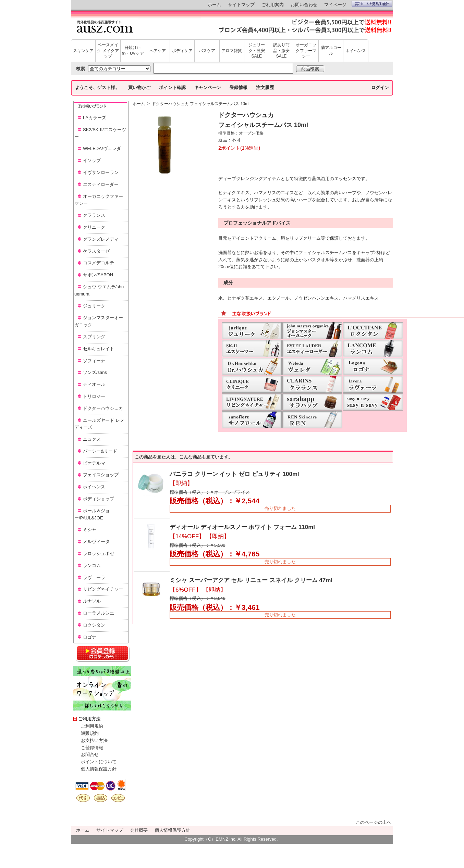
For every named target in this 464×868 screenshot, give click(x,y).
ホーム (214, 5)
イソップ (92, 160)
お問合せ (90, 754)
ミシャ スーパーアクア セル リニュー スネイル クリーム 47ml (251, 580)
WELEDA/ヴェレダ (102, 148)
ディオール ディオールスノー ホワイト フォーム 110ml (242, 527)
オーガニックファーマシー (306, 51)
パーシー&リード (100, 451)
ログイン (380, 87)
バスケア (207, 51)
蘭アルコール (331, 51)
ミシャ (90, 530)
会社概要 (139, 830)
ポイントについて (99, 762)
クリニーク (94, 227)
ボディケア (182, 51)
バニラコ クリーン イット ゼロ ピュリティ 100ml (234, 474)
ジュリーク (94, 306)
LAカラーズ (95, 118)
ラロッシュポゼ (99, 553)
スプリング (94, 337)
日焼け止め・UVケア (133, 51)
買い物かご (139, 87)
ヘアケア (158, 51)
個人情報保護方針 (99, 769)
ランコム (92, 565)
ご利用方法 (89, 719)
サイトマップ (241, 5)
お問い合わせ (304, 5)
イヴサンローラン (101, 172)
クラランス (94, 215)
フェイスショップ (101, 475)
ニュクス (92, 439)
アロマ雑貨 (232, 51)
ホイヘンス (356, 51)
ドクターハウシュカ (103, 408)
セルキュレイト (99, 349)
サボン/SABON (98, 275)
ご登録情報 (92, 748)
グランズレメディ (101, 239)
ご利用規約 (92, 726)
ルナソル (92, 601)
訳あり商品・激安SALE (281, 51)
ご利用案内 (273, 5)
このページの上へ (374, 822)
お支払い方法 (94, 740)
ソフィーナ (94, 361)
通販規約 (90, 733)
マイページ (335, 5)
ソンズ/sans (95, 372)
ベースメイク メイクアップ (108, 51)
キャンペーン (208, 87)
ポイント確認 (172, 87)
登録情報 (239, 87)
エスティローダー (101, 184)
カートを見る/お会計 (372, 4)
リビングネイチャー (103, 589)
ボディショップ (99, 499)
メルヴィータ (96, 542)
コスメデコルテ (99, 263)
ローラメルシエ (99, 613)
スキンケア (83, 51)
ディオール (94, 384)
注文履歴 (265, 87)
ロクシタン (94, 625)
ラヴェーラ (94, 577)
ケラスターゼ (96, 251)
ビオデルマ (94, 463)
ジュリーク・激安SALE (257, 51)
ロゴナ (90, 637)
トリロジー (94, 396)
